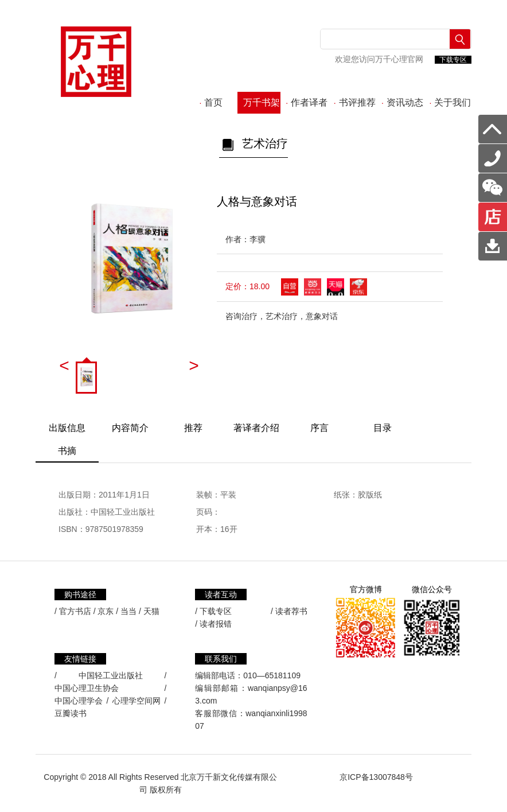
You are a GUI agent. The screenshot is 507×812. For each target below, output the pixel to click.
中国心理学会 (79, 701)
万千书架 (259, 102)
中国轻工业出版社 (111, 675)
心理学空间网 (136, 701)
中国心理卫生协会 (87, 688)
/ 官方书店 (73, 611)
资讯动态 (402, 102)
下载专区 (453, 60)
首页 (211, 102)
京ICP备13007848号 (376, 777)
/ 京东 (104, 611)
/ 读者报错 (213, 624)
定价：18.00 (247, 286)
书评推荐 (355, 102)
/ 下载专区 (213, 611)
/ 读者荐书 (289, 611)
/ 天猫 (149, 611)
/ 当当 (126, 611)
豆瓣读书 (71, 713)
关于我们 (450, 102)
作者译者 (307, 102)
